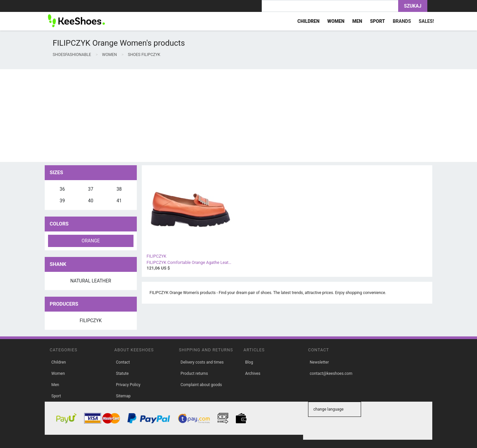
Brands (402, 21)
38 (119, 189)
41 (119, 201)
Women (58, 373)
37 (91, 189)
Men (55, 385)
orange (91, 241)
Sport (56, 396)
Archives (253, 373)
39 (62, 201)
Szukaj (413, 6)
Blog (249, 362)
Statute (122, 373)
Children (59, 362)
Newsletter (319, 362)
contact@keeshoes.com (331, 373)
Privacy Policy (128, 385)
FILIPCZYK (91, 321)
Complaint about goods (201, 385)
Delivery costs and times (202, 362)
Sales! (426, 21)
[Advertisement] (199, 116)
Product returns (194, 373)
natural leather (91, 281)
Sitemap (123, 396)
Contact (123, 362)
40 (91, 201)
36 (62, 189)
